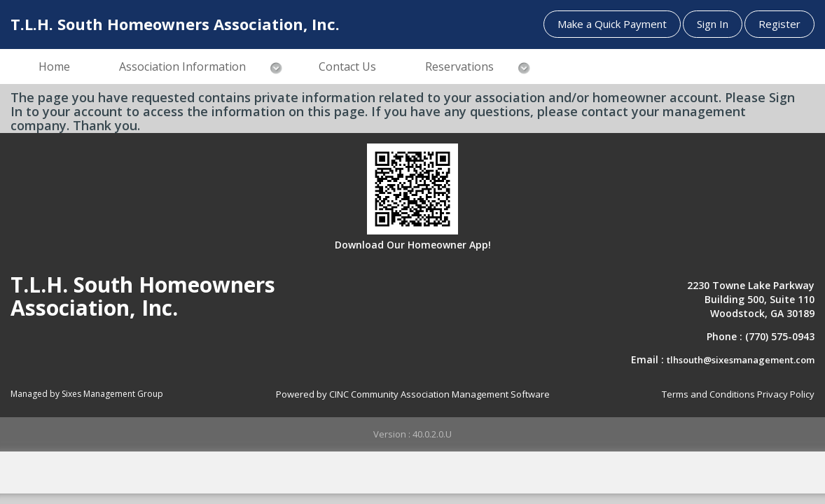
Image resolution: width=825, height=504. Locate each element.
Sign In (713, 24)
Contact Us (347, 66)
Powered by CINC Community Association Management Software (413, 394)
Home (54, 66)
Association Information (182, 66)
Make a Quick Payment (612, 24)
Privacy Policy (786, 394)
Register (779, 24)
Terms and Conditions (708, 394)
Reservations (459, 66)
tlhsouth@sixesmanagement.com (741, 360)
